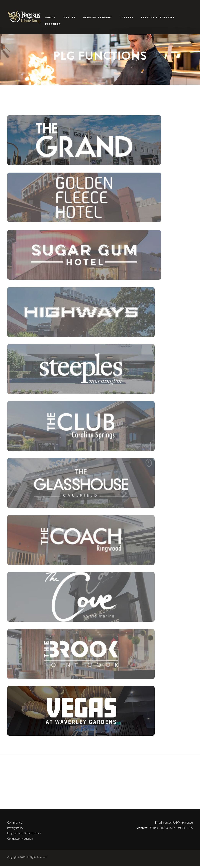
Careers (127, 18)
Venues (69, 18)
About (50, 18)
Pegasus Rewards (98, 18)
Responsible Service (158, 18)
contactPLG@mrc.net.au (178, 825)
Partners (53, 24)
